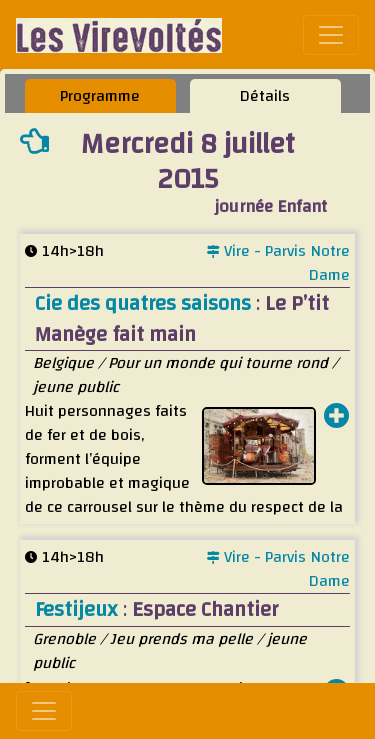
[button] (337, 418)
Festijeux (79, 609)
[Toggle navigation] (331, 35)
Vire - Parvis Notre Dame (278, 263)
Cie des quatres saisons (145, 303)
